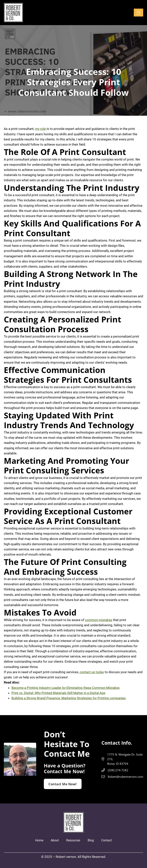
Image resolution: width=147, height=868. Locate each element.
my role (40, 129)
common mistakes (99, 620)
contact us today (92, 672)
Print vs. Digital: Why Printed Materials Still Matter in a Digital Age (58, 693)
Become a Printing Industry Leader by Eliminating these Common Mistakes (66, 688)
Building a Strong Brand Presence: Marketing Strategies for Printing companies (69, 698)
